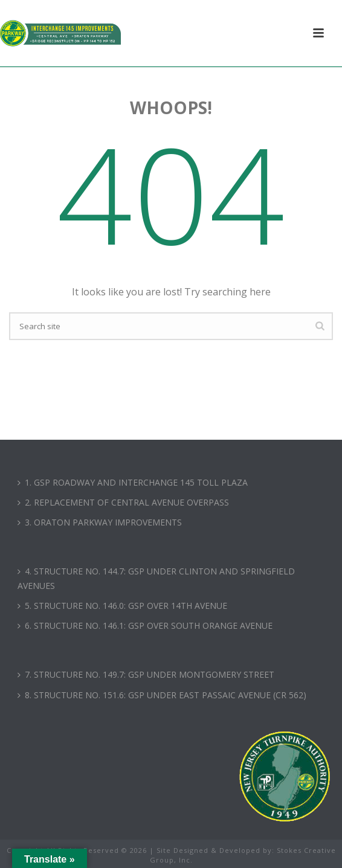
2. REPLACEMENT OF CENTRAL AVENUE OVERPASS (123, 502)
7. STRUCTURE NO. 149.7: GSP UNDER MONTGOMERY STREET (146, 674)
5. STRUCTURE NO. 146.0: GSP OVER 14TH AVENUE (122, 606)
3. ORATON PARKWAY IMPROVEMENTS (100, 522)
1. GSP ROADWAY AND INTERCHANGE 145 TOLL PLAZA (133, 482)
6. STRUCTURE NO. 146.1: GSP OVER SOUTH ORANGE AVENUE (145, 625)
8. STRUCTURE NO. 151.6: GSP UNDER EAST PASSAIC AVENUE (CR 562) (162, 695)
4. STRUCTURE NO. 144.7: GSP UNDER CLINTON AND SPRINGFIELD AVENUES (156, 578)
